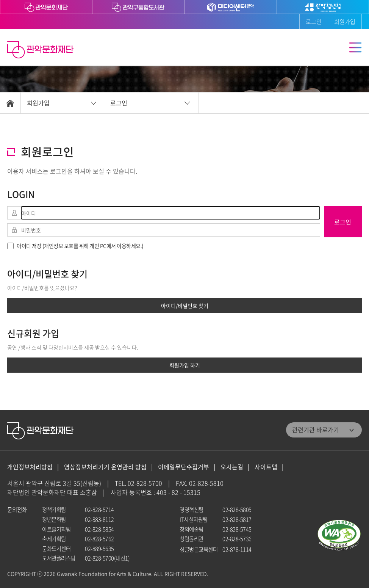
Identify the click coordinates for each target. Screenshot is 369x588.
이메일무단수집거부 (184, 467)
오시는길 (232, 467)
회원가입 (345, 22)
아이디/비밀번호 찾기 (185, 306)
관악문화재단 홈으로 (41, 51)
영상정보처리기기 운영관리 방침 (105, 467)
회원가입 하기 (185, 365)
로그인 (314, 22)
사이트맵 (266, 467)
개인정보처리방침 (30, 467)
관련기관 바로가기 (316, 430)
